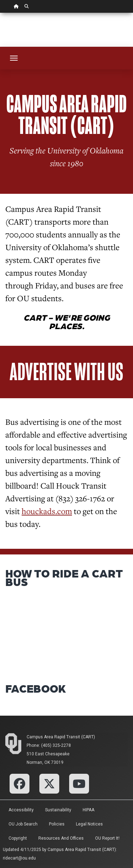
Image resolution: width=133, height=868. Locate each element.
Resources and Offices (61, 838)
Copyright (18, 838)
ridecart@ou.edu (19, 858)
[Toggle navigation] (14, 58)
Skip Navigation (0, 13)
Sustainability (58, 810)
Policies (57, 824)
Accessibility (21, 810)
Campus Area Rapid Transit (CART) (61, 737)
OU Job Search (23, 824)
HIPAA (88, 810)
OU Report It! (107, 838)
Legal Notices (89, 824)
